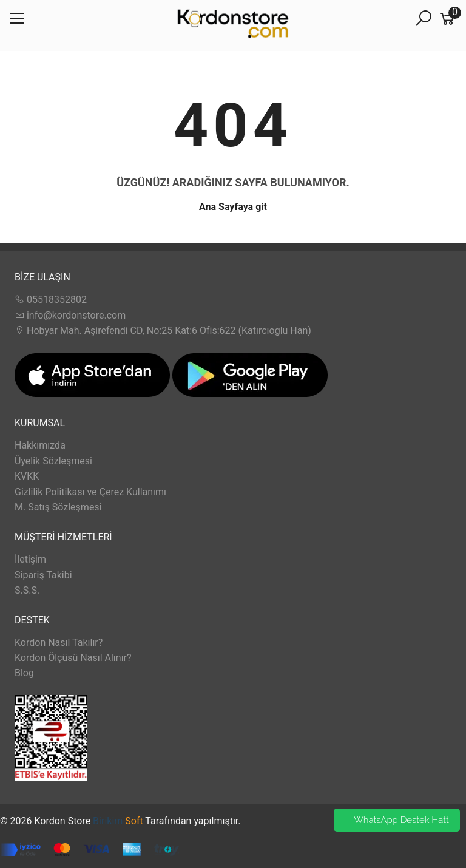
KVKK (27, 476)
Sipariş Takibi (43, 575)
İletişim (30, 559)
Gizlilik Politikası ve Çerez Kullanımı (90, 492)
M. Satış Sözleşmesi (58, 507)
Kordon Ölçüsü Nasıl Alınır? (73, 658)
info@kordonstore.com (70, 315)
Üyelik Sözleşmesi (53, 461)
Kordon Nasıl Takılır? (59, 643)
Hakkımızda (40, 445)
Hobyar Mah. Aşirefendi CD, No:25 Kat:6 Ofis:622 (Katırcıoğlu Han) (163, 331)
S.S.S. (27, 590)
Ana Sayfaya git (233, 207)
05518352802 (51, 300)
